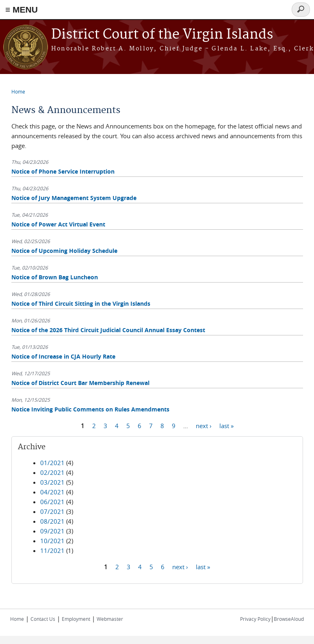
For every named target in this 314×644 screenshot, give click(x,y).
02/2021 (52, 472)
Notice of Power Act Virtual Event (58, 224)
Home (18, 91)
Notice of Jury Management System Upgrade (74, 198)
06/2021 (52, 502)
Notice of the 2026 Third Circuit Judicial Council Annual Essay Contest (108, 330)
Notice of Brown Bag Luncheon (55, 277)
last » (226, 425)
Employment (76, 619)
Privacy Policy (255, 619)
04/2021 (52, 492)
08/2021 (52, 521)
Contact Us (43, 619)
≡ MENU (22, 10)
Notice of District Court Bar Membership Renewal (80, 383)
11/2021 (52, 550)
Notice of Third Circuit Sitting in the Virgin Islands (81, 304)
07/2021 (52, 511)
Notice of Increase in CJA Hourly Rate (63, 356)
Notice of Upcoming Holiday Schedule (64, 251)
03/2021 (52, 482)
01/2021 (52, 463)
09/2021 (52, 531)
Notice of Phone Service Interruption (63, 171)
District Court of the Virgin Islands (162, 35)
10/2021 (52, 541)
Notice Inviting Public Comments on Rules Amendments (90, 409)
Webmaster (110, 619)
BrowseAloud (289, 619)
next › (204, 425)
